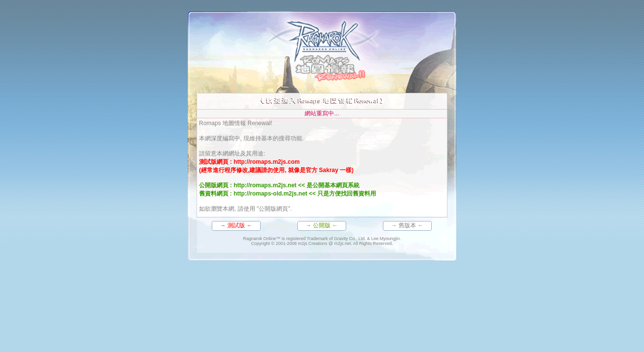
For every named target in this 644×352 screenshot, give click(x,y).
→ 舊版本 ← (408, 225)
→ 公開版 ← (322, 225)
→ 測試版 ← (236, 225)
